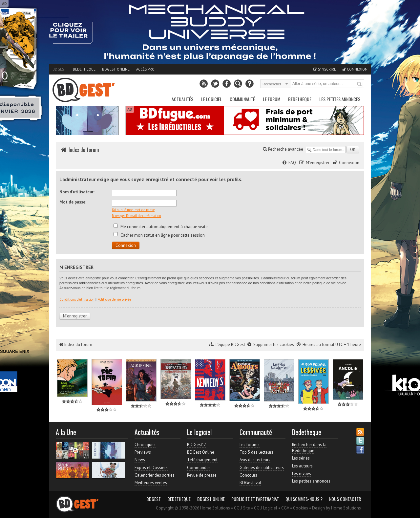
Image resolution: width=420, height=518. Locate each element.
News (140, 460)
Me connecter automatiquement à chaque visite (161, 227)
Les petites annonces (340, 99)
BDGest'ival (250, 483)
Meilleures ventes (151, 483)
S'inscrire (325, 69)
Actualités (182, 99)
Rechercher (360, 84)
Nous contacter (345, 499)
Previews (143, 452)
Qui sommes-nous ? (304, 499)
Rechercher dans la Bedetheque (309, 448)
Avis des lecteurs (255, 460)
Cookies (301, 508)
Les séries (301, 458)
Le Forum (272, 99)
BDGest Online (116, 69)
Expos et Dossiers (151, 468)
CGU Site (242, 508)
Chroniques (145, 445)
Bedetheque (84, 69)
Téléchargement (202, 460)
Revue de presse (202, 475)
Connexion (355, 69)
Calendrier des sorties (155, 475)
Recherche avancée (283, 149)
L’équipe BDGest (230, 345)
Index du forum (84, 150)
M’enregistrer (318, 163)
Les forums (250, 445)
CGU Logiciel (266, 508)
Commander (199, 468)
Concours (248, 475)
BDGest (59, 69)
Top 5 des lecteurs (256, 452)
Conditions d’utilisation (77, 299)
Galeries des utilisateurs (262, 468)
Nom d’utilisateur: (77, 192)
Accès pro (145, 69)
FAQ (292, 163)
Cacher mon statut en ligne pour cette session (159, 235)
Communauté (242, 99)
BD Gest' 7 (197, 445)
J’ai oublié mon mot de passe (133, 210)
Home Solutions (346, 508)
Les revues (302, 474)
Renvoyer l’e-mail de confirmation (136, 216)
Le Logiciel (211, 99)
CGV (285, 508)
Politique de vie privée (114, 299)
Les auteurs (302, 466)
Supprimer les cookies (274, 345)
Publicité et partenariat (255, 499)
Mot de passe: (73, 202)
